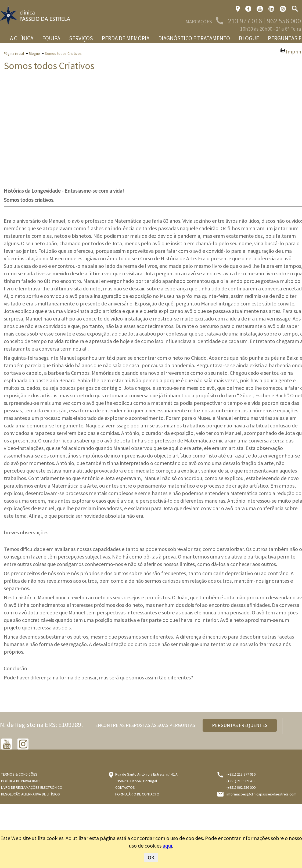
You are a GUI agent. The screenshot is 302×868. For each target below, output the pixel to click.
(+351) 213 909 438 (241, 781)
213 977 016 (245, 21)
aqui (167, 846)
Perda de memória (126, 38)
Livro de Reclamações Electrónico (32, 787)
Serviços (81, 38)
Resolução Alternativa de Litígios (30, 794)
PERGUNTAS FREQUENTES (240, 725)
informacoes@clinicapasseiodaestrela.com (261, 794)
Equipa (51, 38)
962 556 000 (284, 21)
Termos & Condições (19, 774)
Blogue (249, 38)
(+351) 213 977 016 (241, 774)
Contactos (125, 787)
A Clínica (22, 38)
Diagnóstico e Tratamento (194, 38)
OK (151, 857)
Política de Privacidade (21, 781)
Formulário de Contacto (137, 794)
